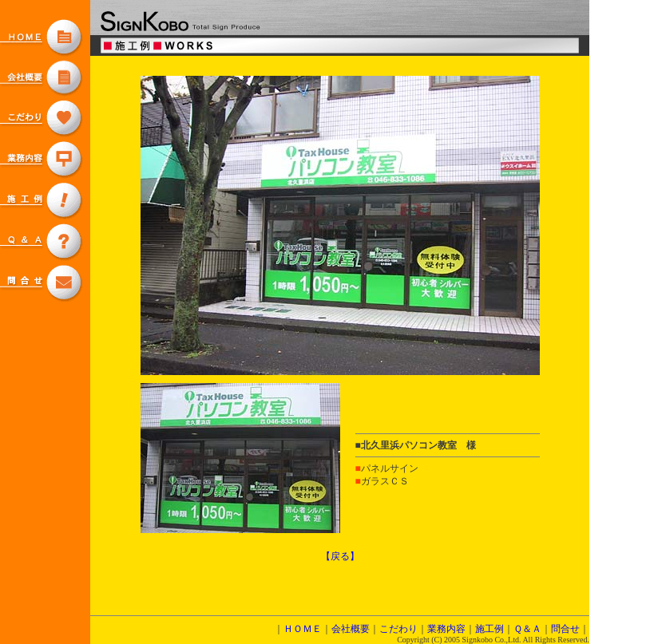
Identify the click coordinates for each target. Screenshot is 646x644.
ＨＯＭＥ (303, 629)
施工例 (489, 629)
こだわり (398, 629)
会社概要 (351, 629)
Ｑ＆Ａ (527, 629)
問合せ (565, 629)
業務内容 (446, 629)
